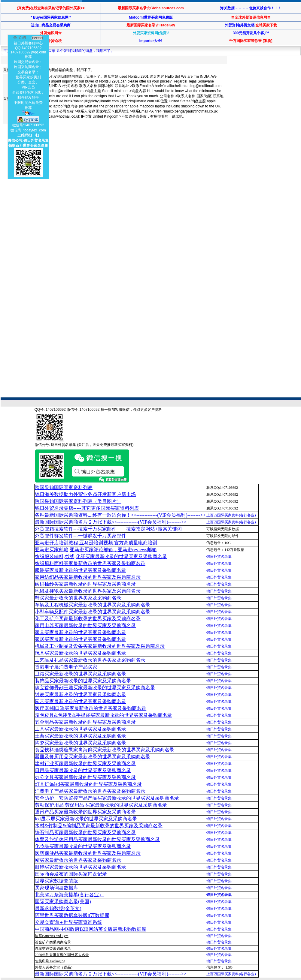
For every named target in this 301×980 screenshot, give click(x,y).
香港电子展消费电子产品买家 (66, 667)
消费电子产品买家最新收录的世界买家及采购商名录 (90, 791)
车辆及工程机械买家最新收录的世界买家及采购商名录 (93, 605)
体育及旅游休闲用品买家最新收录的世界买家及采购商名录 (97, 839)
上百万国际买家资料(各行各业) (231, 515)
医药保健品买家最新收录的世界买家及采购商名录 (88, 853)
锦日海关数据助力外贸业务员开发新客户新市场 (85, 494)
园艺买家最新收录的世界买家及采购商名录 (81, 701)
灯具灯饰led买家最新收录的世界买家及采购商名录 (88, 784)
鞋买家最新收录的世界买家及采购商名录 (78, 598)
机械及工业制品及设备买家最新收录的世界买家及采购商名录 (100, 646)
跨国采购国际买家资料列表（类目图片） (78, 501)
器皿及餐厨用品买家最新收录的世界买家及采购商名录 (93, 757)
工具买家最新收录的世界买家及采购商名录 (81, 729)
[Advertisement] (78, 173)
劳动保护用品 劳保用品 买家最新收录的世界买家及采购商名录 (101, 805)
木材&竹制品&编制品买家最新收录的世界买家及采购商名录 (99, 826)
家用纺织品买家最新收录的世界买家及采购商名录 (88, 577)
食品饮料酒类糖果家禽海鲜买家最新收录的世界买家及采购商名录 (105, 750)
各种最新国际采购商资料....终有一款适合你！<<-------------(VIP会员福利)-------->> (120, 515)
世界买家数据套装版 (56, 881)
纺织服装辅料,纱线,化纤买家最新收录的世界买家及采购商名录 (101, 556)
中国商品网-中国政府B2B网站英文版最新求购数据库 (91, 929)
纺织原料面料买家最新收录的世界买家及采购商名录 (90, 563)
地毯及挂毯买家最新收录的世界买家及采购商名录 (88, 591)
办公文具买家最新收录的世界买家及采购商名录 (85, 777)
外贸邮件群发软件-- (81, 536)
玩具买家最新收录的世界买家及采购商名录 (81, 653)
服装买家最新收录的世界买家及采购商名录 (81, 570)
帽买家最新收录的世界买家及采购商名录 (78, 860)
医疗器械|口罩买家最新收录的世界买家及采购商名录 (91, 708)
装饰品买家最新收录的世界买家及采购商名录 (83, 681)
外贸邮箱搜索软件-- (108, 529)
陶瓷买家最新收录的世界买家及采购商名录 (81, 743)
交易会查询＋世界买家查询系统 (68, 922)
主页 (7, 51)
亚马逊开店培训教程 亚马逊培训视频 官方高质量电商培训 (96, 543)
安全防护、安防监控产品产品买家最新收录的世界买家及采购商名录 (107, 798)
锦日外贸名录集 (219, 557)
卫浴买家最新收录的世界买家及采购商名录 (81, 674)
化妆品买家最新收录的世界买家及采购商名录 (83, 846)
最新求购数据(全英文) (58, 908)
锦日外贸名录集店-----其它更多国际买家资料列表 (87, 508)
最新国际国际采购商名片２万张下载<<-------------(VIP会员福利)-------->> (111, 522)
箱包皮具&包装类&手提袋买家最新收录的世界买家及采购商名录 (103, 715)
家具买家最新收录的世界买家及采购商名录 (81, 632)
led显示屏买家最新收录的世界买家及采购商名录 (86, 819)
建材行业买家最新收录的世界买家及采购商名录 (85, 764)
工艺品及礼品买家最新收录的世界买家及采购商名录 (90, 660)
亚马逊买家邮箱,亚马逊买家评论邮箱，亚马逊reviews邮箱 (96, 550)
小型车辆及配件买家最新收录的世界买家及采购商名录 (93, 612)
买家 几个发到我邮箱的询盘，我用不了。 (81, 51)
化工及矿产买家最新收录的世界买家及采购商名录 (88, 619)
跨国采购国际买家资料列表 (64, 487)
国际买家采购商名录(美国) (63, 902)
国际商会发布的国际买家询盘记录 (71, 874)
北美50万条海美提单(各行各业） (69, 895)
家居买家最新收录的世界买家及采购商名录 (81, 639)
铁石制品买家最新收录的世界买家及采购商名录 (85, 833)
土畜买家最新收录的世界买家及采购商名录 (81, 736)
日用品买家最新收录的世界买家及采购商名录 (83, 770)
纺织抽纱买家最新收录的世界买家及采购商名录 (85, 584)
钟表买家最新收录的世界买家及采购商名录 (81, 694)
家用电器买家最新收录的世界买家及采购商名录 (85, 625)
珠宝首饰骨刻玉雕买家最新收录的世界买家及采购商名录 (95, 688)
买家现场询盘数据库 (56, 888)
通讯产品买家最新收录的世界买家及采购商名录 (85, 812)
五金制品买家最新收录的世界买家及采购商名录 (85, 722)
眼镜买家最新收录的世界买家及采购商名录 (81, 867)
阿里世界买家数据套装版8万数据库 (72, 915)
